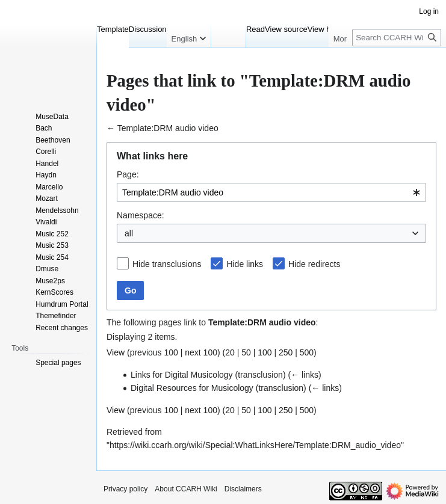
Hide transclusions (167, 264)
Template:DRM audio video (168, 128)
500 (307, 352)
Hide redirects (314, 264)
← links (305, 375)
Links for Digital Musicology (182, 375)
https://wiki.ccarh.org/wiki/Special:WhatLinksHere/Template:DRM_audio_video (255, 445)
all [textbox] (129, 233)
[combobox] (271, 192)
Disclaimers (243, 489)
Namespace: (141, 215)
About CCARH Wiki (186, 489)
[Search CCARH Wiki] (397, 38)
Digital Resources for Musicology (192, 388)
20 (230, 352)
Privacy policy (125, 489)
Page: (128, 174)
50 (246, 352)
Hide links (245, 264)
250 (286, 352)
